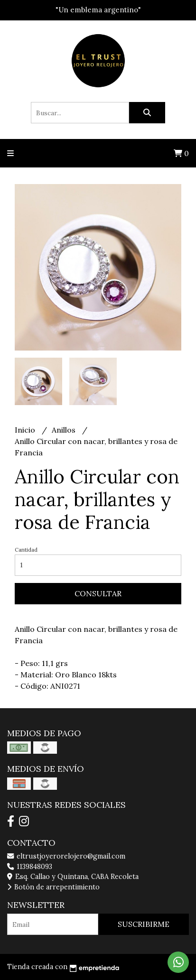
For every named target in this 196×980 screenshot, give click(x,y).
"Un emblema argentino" (98, 10)
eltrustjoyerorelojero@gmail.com (66, 856)
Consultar (98, 593)
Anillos (65, 430)
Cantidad (26, 550)
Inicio (26, 430)
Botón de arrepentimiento (53, 887)
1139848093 (30, 867)
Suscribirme (144, 924)
